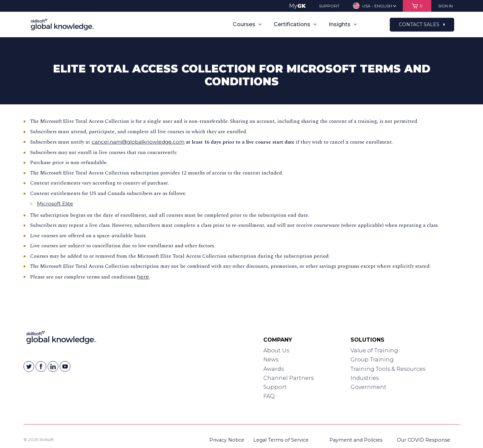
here (143, 277)
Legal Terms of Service (281, 440)
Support (275, 387)
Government (368, 387)
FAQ (269, 396)
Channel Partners (288, 378)
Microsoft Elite (55, 204)
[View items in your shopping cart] (417, 6)
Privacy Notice (227, 440)
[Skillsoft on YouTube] (65, 366)
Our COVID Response (423, 440)
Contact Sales (422, 24)
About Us (276, 351)
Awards (274, 369)
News (271, 360)
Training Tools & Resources (388, 369)
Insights (343, 24)
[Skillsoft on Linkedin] (53, 366)
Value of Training (374, 351)
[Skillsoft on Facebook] (41, 366)
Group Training (372, 360)
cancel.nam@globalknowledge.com (138, 142)
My (297, 6)
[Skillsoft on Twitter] (29, 366)
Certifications (295, 24)
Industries (365, 378)
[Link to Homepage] (61, 339)
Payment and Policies (356, 440)
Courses (247, 24)
